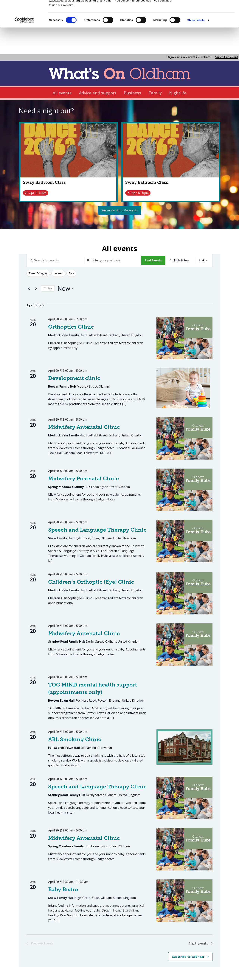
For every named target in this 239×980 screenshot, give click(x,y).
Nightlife (178, 73)
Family (155, 73)
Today (48, 269)
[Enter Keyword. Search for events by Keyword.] (55, 241)
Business (132, 73)
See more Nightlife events (120, 190)
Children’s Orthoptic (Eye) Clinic (91, 562)
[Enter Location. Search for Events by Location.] (113, 241)
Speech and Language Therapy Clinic (97, 510)
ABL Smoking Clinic (75, 720)
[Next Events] (36, 269)
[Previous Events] (29, 269)
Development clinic (74, 358)
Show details (196, 17)
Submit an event (227, 37)
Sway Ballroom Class (44, 162)
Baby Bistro (63, 870)
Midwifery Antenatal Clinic (84, 407)
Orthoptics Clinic (71, 307)
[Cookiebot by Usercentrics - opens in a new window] (24, 17)
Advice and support (98, 73)
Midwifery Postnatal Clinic (84, 459)
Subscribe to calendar (188, 937)
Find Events (153, 241)
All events (62, 73)
